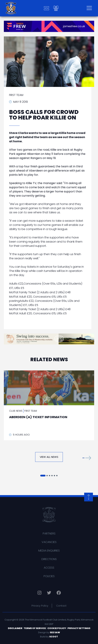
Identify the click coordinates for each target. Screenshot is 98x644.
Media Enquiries (49, 551)
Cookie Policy (57, 628)
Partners (49, 534)
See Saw (55, 632)
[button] (87, 458)
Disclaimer (15, 628)
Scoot (54, 637)
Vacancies (49, 542)
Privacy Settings (79, 628)
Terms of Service (35, 628)
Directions (49, 559)
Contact (61, 606)
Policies (49, 576)
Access (49, 568)
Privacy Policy (40, 606)
